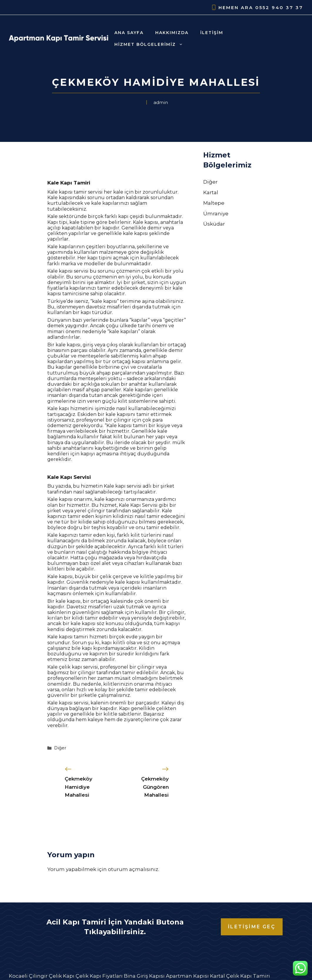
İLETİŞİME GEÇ (252, 927)
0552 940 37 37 (279, 7)
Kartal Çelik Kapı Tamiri (240, 976)
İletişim (212, 33)
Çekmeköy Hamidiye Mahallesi (79, 787)
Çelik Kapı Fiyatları (99, 976)
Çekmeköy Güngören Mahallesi (155, 787)
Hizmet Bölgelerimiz (152, 44)
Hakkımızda (172, 33)
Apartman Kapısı (187, 976)
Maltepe (214, 203)
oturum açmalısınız (133, 869)
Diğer (60, 748)
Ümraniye (216, 214)
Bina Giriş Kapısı (144, 976)
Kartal (211, 192)
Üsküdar (214, 224)
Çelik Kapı (62, 976)
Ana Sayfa (129, 33)
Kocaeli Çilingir (28, 976)
